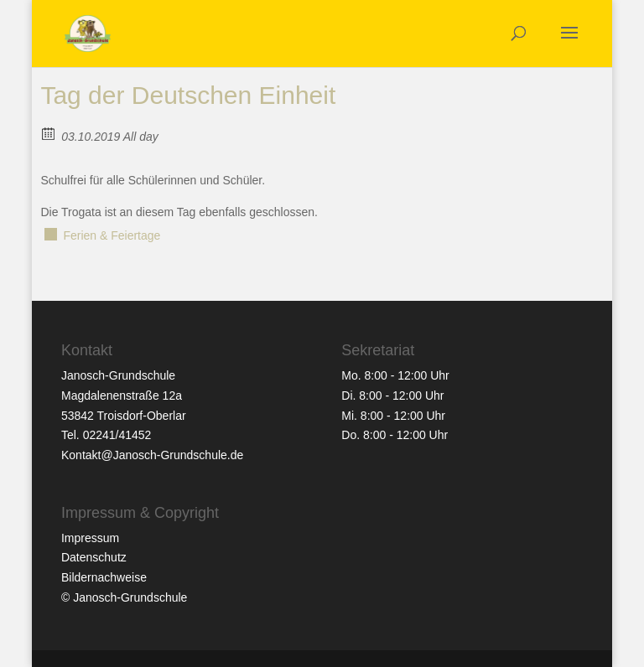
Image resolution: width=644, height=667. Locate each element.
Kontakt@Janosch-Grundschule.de (152, 455)
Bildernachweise (104, 577)
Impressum (90, 538)
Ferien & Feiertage (112, 235)
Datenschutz (94, 557)
